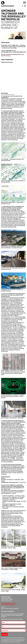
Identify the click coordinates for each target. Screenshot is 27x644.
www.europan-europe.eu (8, 605)
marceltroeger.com (6, 52)
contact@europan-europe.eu (9, 603)
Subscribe (4, 634)
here (23, 54)
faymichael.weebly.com (19, 52)
